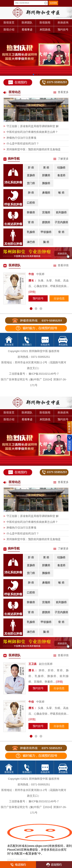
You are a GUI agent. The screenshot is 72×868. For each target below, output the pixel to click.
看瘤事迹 (27, 30)
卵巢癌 (31, 211)
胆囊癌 (46, 175)
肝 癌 (32, 167)
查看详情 (61, 265)
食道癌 (61, 175)
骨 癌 (61, 232)
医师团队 (27, 23)
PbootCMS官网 (17, 850)
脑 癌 (46, 242)
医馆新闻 (45, 23)
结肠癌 (61, 168)
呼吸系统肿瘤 (13, 204)
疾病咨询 (63, 23)
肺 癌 (32, 192)
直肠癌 (31, 175)
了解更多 (61, 159)
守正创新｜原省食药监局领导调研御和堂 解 (33, 126)
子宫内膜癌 (61, 222)
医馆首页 (9, 23)
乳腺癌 (31, 231)
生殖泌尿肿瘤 (13, 224)
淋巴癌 (31, 242)
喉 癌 (61, 193)
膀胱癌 (46, 222)
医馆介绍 (9, 30)
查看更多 (61, 92)
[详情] (32, 292)
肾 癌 (31, 222)
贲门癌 (31, 183)
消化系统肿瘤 (13, 182)
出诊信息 (59, 298)
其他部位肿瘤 (13, 244)
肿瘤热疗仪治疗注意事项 (21, 138)
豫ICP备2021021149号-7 (44, 374)
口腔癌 (31, 203)
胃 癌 (46, 168)
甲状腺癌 (46, 232)
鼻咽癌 (46, 193)
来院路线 (45, 30)
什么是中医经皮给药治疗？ (23, 144)
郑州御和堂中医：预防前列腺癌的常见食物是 (34, 149)
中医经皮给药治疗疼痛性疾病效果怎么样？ (32, 132)
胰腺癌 (47, 182)
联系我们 (27, 345)
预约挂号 (63, 30)
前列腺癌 (61, 212)
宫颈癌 (46, 212)
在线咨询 (45, 345)
